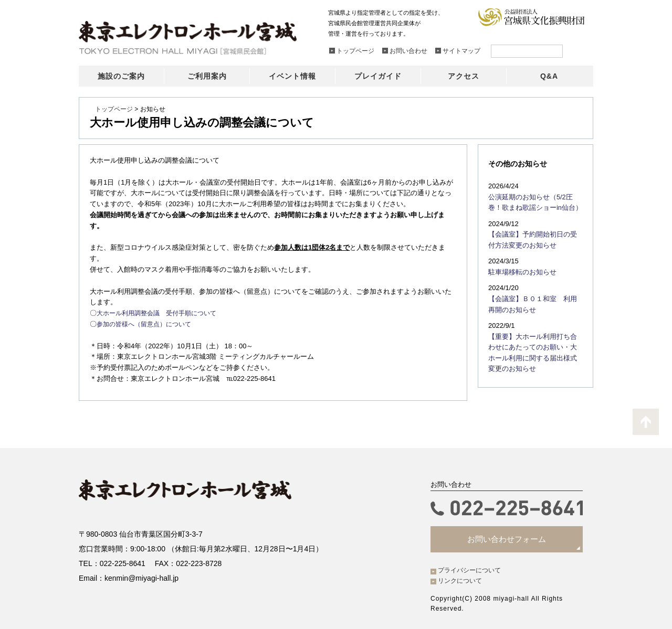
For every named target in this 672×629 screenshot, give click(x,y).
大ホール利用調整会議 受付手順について (161, 313)
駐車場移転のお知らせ (520, 269)
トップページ (114, 109)
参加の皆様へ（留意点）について (148, 324)
